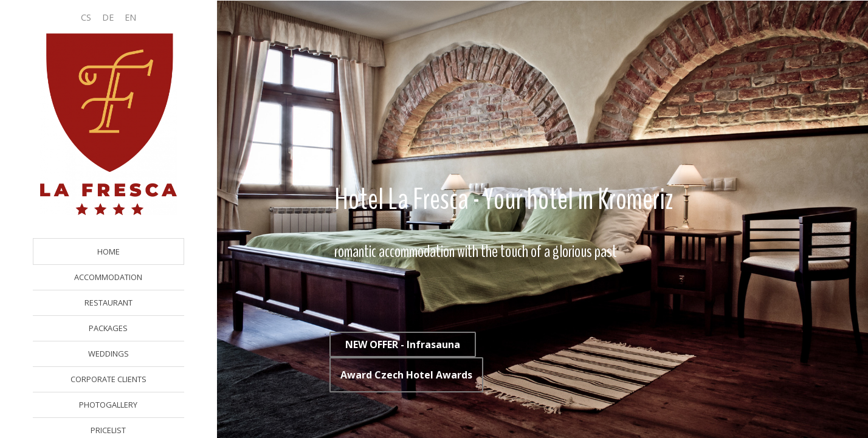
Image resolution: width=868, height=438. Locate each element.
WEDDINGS (108, 354)
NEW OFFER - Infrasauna (403, 344)
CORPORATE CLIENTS (108, 379)
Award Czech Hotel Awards (406, 375)
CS (86, 17)
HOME (108, 252)
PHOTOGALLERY (108, 405)
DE (108, 17)
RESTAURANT (108, 303)
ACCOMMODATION (108, 277)
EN (130, 17)
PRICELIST (108, 430)
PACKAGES (108, 328)
